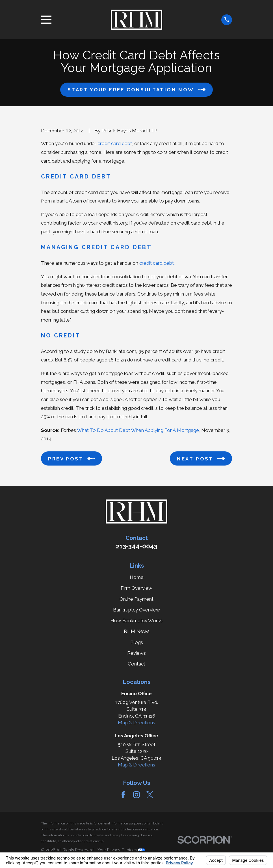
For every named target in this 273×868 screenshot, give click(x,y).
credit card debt (115, 143)
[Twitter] (150, 795)
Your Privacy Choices (121, 850)
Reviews (136, 653)
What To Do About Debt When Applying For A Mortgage (138, 430)
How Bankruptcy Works (136, 621)
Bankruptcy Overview (136, 610)
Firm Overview (136, 588)
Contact (136, 664)
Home (137, 577)
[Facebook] (123, 795)
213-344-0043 (137, 546)
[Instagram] (136, 795)
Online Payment (136, 599)
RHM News (137, 631)
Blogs (137, 642)
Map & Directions (136, 723)
